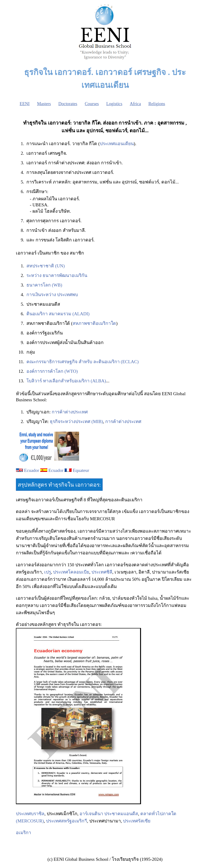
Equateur (81, 470)
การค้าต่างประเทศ (70, 412)
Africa (135, 104)
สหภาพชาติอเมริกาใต (94, 323)
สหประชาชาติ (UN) (46, 266)
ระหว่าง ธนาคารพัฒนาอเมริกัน (57, 275)
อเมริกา (24, 833)
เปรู (48, 572)
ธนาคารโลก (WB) (44, 285)
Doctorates (68, 104)
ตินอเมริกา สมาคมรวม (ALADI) (58, 314)
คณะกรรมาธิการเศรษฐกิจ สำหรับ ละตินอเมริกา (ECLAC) (83, 362)
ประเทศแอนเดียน (117, 144)
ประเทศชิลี (102, 572)
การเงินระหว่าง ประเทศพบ (52, 295)
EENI (25, 104)
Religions (157, 104)
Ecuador (32, 470)
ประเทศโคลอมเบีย (71, 572)
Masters (44, 104)
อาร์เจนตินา (91, 814)
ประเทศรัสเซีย (137, 821)
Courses (92, 104)
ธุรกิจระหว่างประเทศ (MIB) (76, 421)
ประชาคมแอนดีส (121, 814)
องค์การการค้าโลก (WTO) (52, 371)
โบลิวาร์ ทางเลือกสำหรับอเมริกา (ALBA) (66, 381)
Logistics (114, 104)
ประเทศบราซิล (30, 814)
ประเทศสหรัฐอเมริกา (67, 821)
